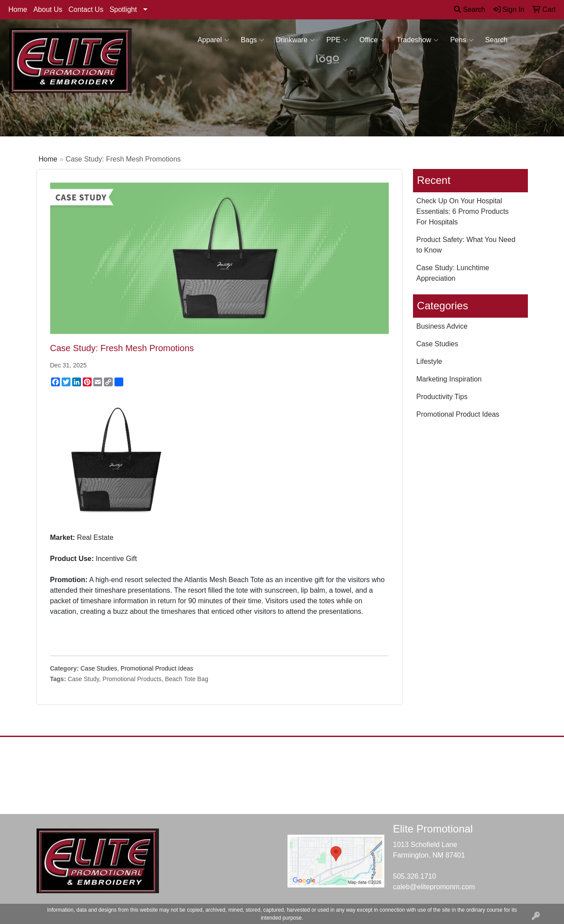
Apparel (214, 40)
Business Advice (442, 326)
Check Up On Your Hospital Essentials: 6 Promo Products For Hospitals (463, 211)
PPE (337, 40)
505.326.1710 (415, 876)
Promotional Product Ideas (157, 668)
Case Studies (99, 668)
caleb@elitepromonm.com (434, 887)
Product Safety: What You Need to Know (466, 245)
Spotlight (123, 9)
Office (372, 40)
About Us (48, 9)
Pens (462, 40)
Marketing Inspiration (449, 379)
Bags (253, 40)
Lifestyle (429, 361)
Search (470, 9)
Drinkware (295, 40)
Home (18, 9)
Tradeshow (418, 40)
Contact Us (86, 9)
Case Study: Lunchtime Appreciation (453, 273)
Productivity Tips (442, 397)
